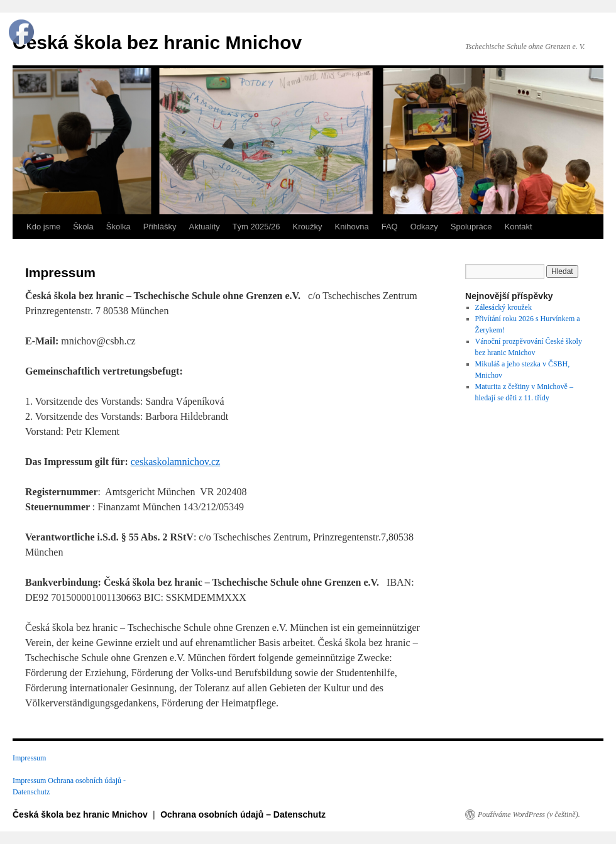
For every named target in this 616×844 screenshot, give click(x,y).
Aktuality (205, 227)
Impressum (29, 758)
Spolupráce (471, 227)
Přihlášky (160, 227)
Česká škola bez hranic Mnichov (157, 42)
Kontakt (519, 227)
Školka (118, 227)
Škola (83, 227)
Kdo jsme (43, 227)
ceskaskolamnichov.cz (175, 462)
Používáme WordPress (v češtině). (529, 814)
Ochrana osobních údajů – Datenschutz (243, 814)
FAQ (390, 227)
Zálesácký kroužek (503, 307)
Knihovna (352, 227)
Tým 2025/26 (256, 227)
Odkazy (424, 227)
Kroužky (308, 227)
